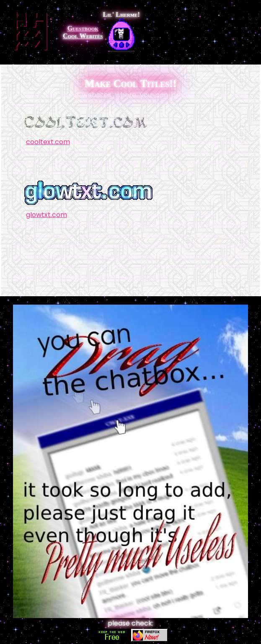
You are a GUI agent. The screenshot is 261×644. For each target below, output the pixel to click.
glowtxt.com (47, 215)
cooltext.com (48, 142)
